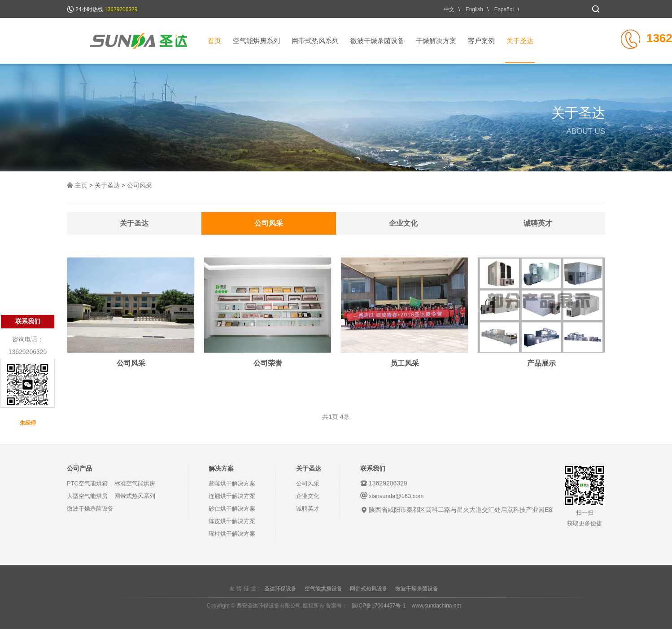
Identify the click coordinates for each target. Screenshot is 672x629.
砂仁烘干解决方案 (232, 509)
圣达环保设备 (280, 589)
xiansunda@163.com (396, 496)
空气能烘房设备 (323, 589)
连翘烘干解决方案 (232, 496)
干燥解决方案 (436, 41)
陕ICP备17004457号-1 (379, 606)
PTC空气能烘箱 (87, 483)
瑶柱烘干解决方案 (232, 534)
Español (504, 9)
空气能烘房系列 (256, 41)
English (474, 9)
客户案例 (481, 41)
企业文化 (403, 223)
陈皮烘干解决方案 (232, 521)
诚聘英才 (538, 223)
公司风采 (140, 185)
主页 (81, 185)
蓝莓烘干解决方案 (232, 483)
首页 (214, 41)
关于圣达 (520, 50)
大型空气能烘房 (87, 496)
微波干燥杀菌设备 (377, 41)
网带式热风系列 (315, 41)
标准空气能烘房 (135, 483)
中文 (449, 9)
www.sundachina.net (436, 606)
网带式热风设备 (369, 589)
